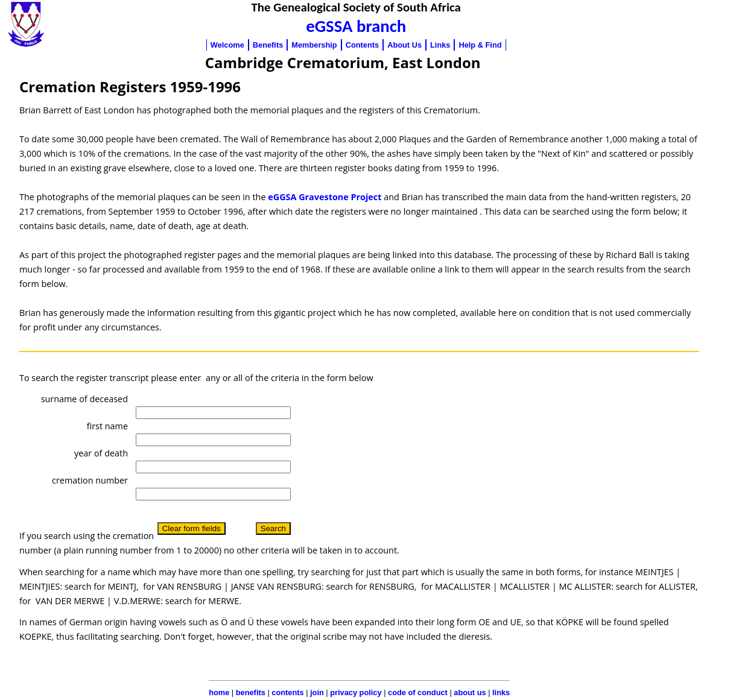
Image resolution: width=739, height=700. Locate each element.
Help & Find (480, 45)
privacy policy (356, 692)
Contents (362, 45)
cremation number (90, 480)
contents (287, 692)
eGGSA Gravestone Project (325, 197)
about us (470, 692)
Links (440, 45)
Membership (314, 45)
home (219, 692)
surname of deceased (84, 399)
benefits (251, 692)
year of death (101, 453)
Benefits (268, 45)
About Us (404, 45)
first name (107, 426)
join (317, 692)
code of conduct (418, 692)
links (501, 692)
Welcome (227, 45)
